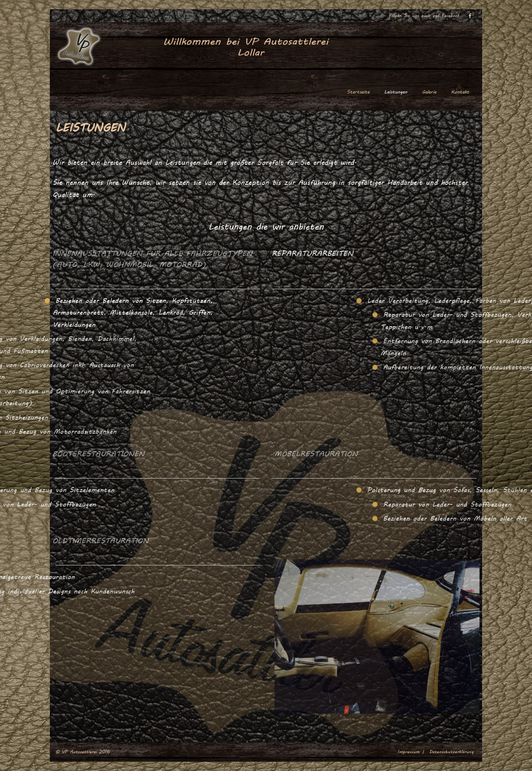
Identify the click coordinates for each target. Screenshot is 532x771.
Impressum (408, 752)
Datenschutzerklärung (451, 752)
